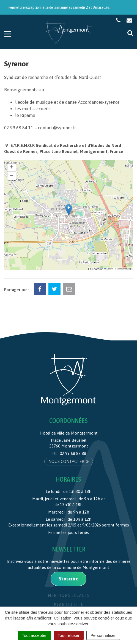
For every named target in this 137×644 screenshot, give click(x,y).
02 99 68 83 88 (73, 453)
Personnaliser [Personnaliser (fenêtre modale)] (103, 635)
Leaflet (109, 269)
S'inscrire (68, 579)
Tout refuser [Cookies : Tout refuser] (69, 635)
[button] (69, 210)
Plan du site (69, 604)
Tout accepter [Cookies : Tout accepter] (34, 635)
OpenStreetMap (124, 269)
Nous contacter (69, 461)
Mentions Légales (69, 595)
